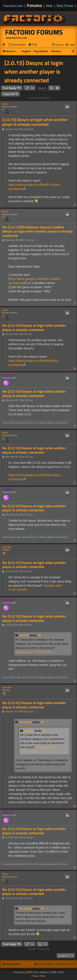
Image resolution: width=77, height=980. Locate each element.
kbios (5, 104)
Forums (35, 6)
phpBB (28, 972)
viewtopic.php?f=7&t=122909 (33, 652)
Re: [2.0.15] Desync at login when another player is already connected (34, 328)
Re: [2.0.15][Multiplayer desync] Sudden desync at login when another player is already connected (37, 231)
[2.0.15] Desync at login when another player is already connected (34, 72)
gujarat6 (7, 547)
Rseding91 (8, 375)
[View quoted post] (40, 635)
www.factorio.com (16, 38)
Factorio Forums (34, 32)
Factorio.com (13, 6)
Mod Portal (65, 6)
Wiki (49, 6)
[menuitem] (17, 45)
